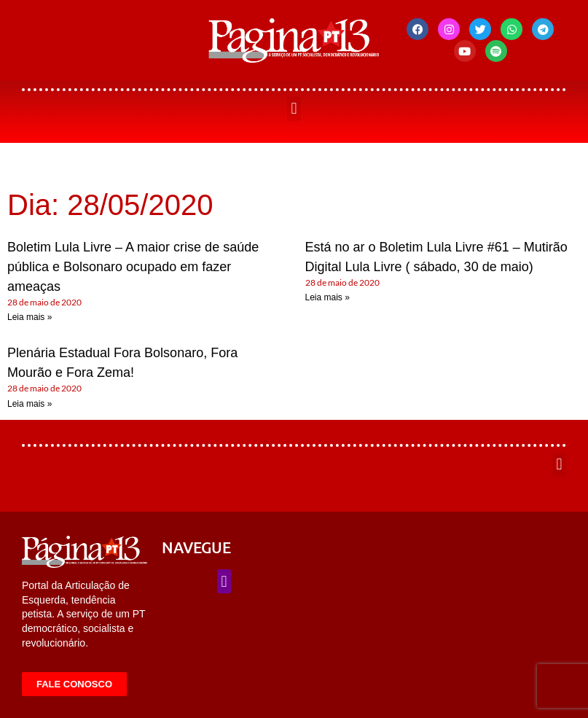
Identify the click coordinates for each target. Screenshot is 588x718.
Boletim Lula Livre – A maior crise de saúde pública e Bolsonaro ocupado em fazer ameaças (133, 267)
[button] (294, 109)
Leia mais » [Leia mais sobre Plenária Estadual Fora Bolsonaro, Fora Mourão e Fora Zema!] (30, 404)
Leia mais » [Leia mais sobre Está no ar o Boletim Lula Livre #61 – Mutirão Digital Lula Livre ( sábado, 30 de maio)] (328, 297)
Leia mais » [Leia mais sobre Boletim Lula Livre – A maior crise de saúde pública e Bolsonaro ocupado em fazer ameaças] (30, 317)
